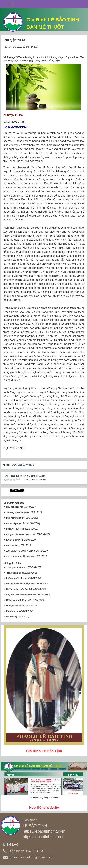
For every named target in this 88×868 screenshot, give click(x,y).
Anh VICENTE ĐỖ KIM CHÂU (21, 551)
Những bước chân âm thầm (20, 589)
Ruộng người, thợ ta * (17, 578)
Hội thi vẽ (11, 617)
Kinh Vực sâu (13, 611)
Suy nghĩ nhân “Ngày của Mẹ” (21, 595)
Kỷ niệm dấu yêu (15, 540)
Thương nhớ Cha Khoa (18, 512)
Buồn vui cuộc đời (15, 529)
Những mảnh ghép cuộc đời (20, 584)
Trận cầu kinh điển (15, 573)
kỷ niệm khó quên (15, 606)
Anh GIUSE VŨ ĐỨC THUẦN (20, 556)
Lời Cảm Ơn (12, 545)
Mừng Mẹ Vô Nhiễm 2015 (19, 600)
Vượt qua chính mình (17, 567)
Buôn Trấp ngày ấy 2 (17, 523)
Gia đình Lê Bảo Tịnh (44, 751)
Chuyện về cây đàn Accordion (21, 534)
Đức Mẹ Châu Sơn (15, 518)
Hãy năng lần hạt (15, 507)
